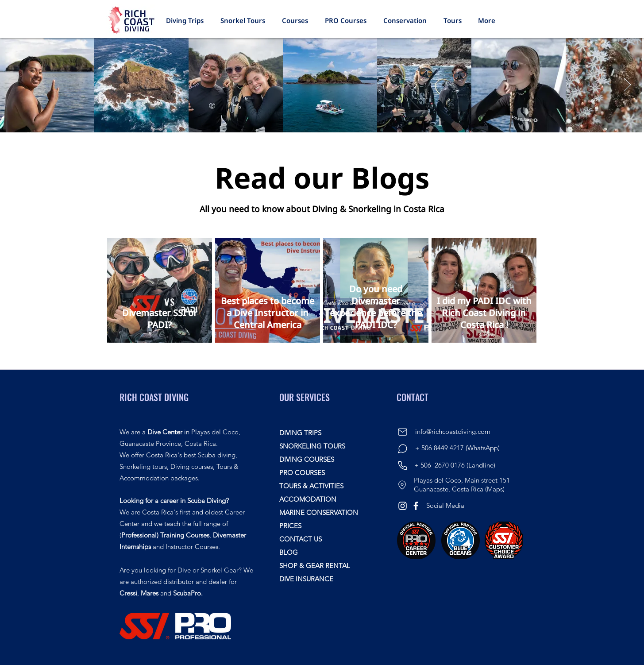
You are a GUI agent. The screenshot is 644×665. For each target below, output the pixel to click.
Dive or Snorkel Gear (208, 570)
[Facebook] (416, 506)
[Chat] (402, 449)
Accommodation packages (159, 478)
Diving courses (192, 466)
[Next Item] (627, 85)
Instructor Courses (192, 547)
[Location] (402, 485)
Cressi (128, 593)
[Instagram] (403, 506)
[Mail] (402, 432)
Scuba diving (217, 455)
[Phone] (402, 465)
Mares (150, 593)
